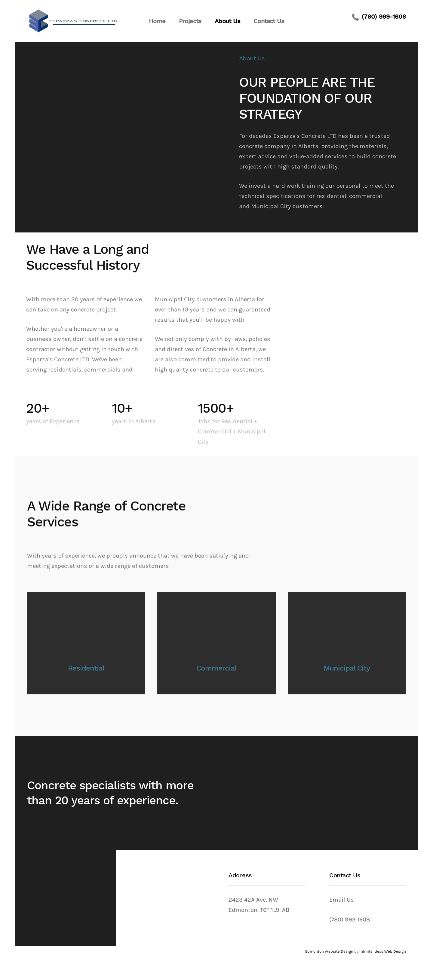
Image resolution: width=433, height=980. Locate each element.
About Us (227, 21)
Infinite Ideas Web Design (383, 951)
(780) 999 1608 (350, 919)
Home (157, 21)
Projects (190, 21)
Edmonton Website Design (329, 951)
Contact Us (269, 21)
